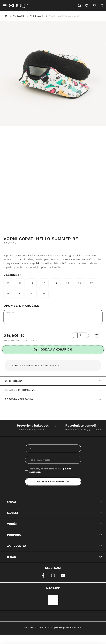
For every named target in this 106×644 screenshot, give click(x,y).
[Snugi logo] (19, 6)
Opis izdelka (53, 381)
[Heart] (87, 6)
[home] (6, 16)
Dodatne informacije (53, 390)
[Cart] (94, 6)
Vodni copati (37, 16)
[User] (102, 6)
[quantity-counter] (80, 335)
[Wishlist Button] (97, 335)
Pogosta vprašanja (53, 399)
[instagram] (53, 575)
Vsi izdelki (19, 16)
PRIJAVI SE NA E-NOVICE (53, 481)
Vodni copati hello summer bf (64, 16)
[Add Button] (86, 335)
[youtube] (63, 575)
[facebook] (43, 575)
